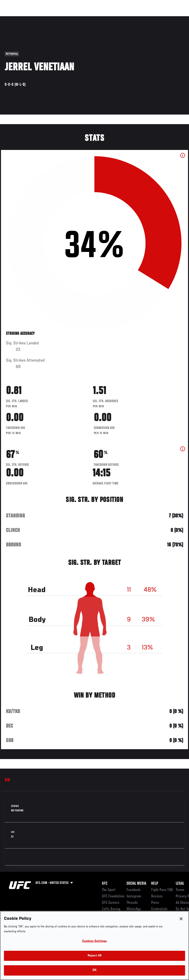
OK (94, 970)
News (75, 19)
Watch (117, 19)
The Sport (109, 890)
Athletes (56, 19)
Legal (180, 884)
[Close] (181, 919)
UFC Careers (111, 903)
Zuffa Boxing (136, 21)
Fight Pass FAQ (162, 890)
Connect (97, 19)
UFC (105, 884)
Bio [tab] (7, 780)
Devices (157, 896)
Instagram (134, 896)
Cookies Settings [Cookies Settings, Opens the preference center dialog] (94, 941)
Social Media (136, 884)
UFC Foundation (113, 896)
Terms (180, 890)
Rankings (34, 19)
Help (155, 884)
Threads (132, 903)
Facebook (134, 890)
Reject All (94, 956)
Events (13, 19)
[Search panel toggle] (173, 19)
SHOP (159, 19)
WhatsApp (134, 909)
